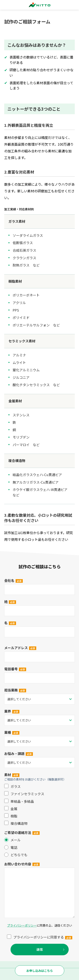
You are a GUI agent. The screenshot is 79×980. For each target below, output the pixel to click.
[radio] (39, 840)
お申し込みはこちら (40, 971)
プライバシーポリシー (22, 925)
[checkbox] (39, 805)
